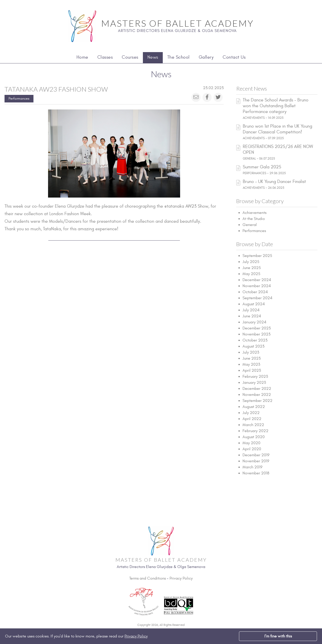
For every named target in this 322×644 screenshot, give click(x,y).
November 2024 (257, 286)
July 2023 (251, 352)
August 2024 (254, 304)
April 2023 (252, 370)
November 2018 (256, 473)
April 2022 (252, 419)
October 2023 (255, 340)
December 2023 (257, 328)
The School (178, 57)
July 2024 (251, 310)
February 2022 (255, 431)
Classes (105, 57)
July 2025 (251, 262)
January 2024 (254, 322)
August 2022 (254, 407)
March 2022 (253, 425)
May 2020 (251, 443)
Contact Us (234, 57)
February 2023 (255, 376)
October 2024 (255, 292)
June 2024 (252, 316)
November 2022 (257, 395)
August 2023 (253, 346)
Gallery (206, 57)
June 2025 (252, 268)
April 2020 (252, 449)
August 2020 (254, 437)
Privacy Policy (181, 578)
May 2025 (251, 274)
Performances (19, 99)
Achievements (254, 213)
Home (82, 57)
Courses (130, 57)
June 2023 (252, 358)
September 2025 (257, 256)
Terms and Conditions (148, 578)
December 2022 (257, 389)
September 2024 (257, 298)
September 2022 (257, 401)
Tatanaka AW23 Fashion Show (56, 89)
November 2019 (256, 461)
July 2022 (251, 413)
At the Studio (254, 219)
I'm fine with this (278, 636)
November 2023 (256, 334)
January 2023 (254, 383)
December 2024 (257, 280)
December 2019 (256, 455)
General (250, 225)
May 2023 (251, 364)
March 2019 (252, 467)
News (153, 57)
